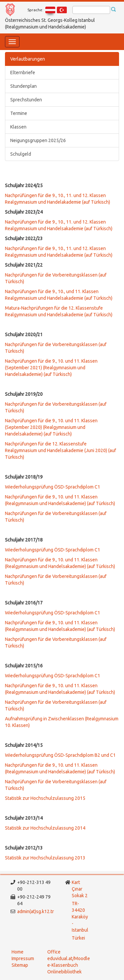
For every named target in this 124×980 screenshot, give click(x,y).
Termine (19, 113)
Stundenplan (23, 86)
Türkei (79, 938)
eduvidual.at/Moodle (69, 958)
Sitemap (20, 965)
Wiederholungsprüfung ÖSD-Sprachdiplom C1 (53, 487)
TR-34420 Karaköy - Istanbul (80, 917)
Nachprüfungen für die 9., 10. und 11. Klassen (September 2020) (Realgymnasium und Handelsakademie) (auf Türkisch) (51, 427)
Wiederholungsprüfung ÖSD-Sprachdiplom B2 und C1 (60, 755)
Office (54, 952)
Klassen (18, 127)
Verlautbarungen (28, 59)
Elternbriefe (23, 73)
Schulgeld (21, 154)
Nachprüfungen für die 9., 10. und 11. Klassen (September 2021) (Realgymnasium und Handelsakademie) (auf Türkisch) (51, 368)
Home (18, 952)
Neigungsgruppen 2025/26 (38, 140)
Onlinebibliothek (64, 972)
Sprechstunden (26, 100)
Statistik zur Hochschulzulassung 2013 (45, 858)
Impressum (23, 958)
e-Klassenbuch (63, 965)
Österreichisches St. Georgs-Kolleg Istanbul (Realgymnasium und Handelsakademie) (50, 24)
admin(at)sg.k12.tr (36, 911)
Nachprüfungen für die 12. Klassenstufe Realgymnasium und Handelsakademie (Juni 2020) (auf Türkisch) (61, 450)
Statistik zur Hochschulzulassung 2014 (45, 828)
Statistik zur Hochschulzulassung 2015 (45, 798)
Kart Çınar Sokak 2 (80, 889)
